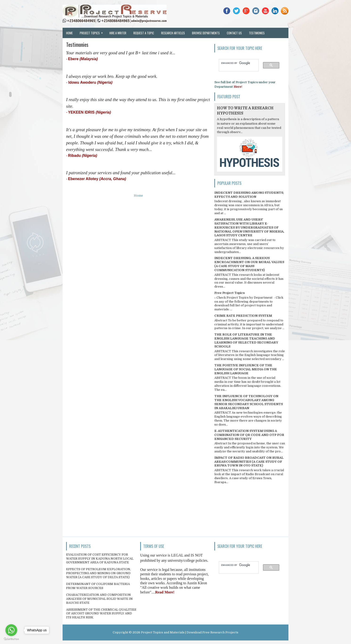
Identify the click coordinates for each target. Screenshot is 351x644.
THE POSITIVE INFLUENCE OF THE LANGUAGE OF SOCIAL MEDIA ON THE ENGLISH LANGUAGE (246, 369)
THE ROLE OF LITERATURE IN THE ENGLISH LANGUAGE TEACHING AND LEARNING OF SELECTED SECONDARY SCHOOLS (246, 340)
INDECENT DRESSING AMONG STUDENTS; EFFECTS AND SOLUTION (249, 195)
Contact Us (234, 33)
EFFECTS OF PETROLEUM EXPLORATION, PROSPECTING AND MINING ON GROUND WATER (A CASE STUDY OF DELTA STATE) (98, 573)
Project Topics (93, 32)
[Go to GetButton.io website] (11, 639)
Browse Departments (206, 33)
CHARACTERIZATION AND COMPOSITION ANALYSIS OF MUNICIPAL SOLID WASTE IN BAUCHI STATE (99, 599)
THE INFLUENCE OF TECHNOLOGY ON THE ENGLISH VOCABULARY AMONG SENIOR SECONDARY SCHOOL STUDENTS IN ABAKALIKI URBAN (249, 402)
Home (69, 33)
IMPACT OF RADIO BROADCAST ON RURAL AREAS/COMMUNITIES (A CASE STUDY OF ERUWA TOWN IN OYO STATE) (249, 462)
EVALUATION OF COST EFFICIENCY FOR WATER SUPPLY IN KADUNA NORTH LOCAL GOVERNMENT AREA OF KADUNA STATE (100, 559)
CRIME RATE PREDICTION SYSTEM (243, 316)
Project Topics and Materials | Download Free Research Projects (190, 632)
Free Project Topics (229, 293)
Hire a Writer (118, 33)
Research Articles (173, 33)
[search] (236, 63)
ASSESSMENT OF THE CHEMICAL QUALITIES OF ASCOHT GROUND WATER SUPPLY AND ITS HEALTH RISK (101, 614)
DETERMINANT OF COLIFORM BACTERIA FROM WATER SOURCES (98, 586)
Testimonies (257, 33)
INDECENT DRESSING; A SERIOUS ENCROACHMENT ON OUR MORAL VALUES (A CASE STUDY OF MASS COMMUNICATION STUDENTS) (249, 264)
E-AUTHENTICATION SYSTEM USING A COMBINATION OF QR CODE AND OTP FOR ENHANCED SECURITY (249, 435)
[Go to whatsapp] (11, 630)
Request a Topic (144, 33)
